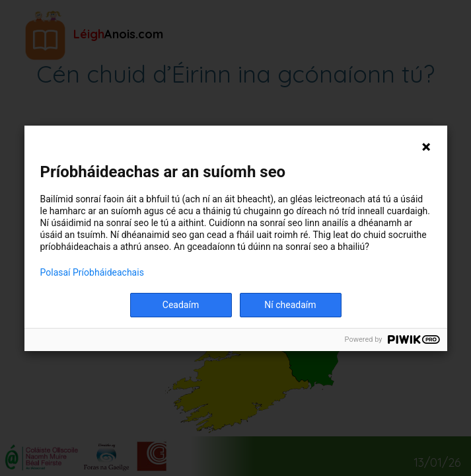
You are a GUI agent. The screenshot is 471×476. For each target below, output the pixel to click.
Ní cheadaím (290, 305)
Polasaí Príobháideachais (92, 272)
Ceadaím (181, 305)
